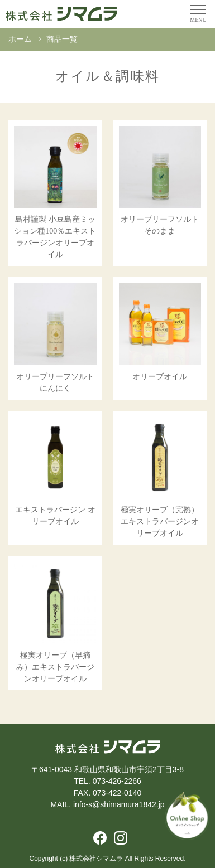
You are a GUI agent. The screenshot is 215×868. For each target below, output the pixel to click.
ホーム (20, 39)
